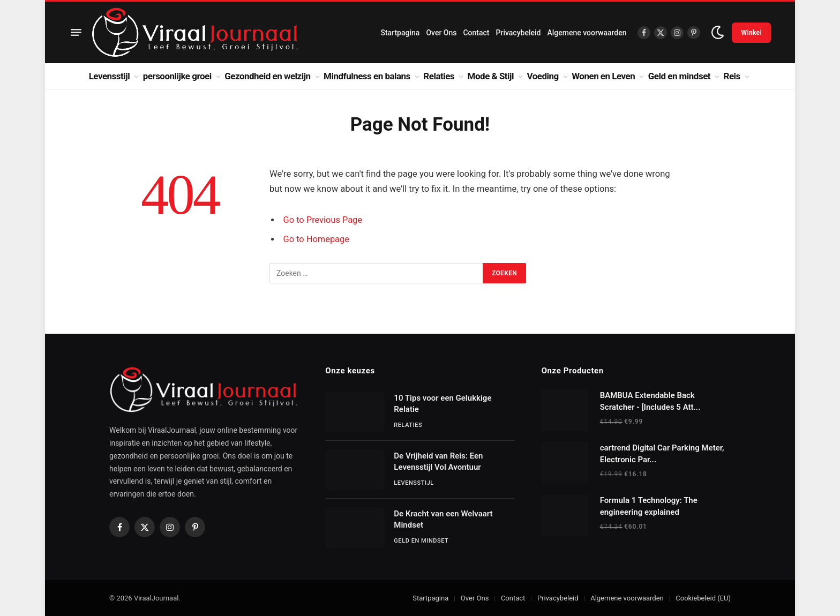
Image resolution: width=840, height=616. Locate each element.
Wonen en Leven (603, 76)
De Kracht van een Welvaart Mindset (443, 519)
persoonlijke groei (177, 76)
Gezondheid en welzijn (267, 76)
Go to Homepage (317, 239)
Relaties (439, 76)
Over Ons (441, 33)
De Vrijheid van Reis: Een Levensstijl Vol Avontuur (438, 461)
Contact (476, 33)
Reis (732, 76)
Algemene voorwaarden (587, 33)
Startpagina (400, 33)
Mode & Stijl (491, 76)
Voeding (543, 76)
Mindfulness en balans (367, 76)
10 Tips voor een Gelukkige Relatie (442, 404)
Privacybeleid (519, 33)
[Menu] (76, 33)
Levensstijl (110, 76)
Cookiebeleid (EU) (703, 598)
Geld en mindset (679, 76)
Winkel (751, 33)
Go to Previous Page (323, 220)
